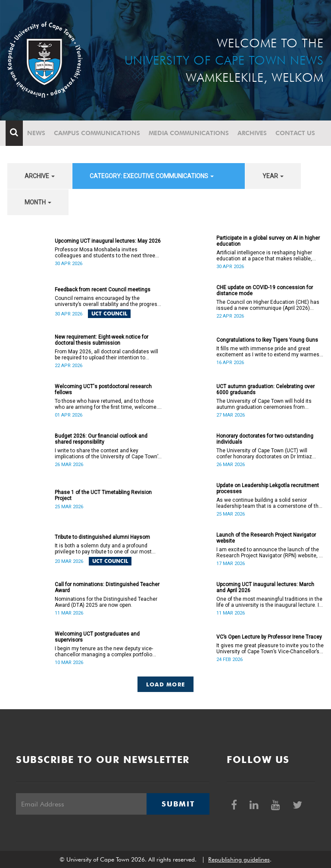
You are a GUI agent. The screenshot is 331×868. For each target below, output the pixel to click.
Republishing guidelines (239, 859)
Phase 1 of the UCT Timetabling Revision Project (103, 495)
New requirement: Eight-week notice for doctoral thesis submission (101, 340)
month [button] (38, 202)
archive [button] (40, 176)
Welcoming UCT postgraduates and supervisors (97, 637)
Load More (166, 684)
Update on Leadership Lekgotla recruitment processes (268, 488)
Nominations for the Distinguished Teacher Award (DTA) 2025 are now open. (106, 602)
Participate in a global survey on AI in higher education (268, 241)
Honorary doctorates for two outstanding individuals (265, 439)
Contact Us (297, 133)
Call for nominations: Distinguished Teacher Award (107, 587)
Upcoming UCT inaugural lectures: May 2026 (108, 241)
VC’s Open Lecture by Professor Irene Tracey (269, 637)
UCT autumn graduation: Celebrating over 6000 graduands (265, 389)
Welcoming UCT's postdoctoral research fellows (103, 389)
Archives (254, 133)
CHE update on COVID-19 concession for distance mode (265, 290)
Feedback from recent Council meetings (103, 290)
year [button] (273, 176)
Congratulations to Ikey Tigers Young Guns (267, 340)
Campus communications (99, 133)
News (38, 133)
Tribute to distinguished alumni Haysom (102, 537)
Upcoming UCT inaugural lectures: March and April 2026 (265, 587)
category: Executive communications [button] (152, 176)
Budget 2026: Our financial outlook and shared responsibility (101, 439)
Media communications (190, 133)
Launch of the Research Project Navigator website (266, 538)
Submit (178, 804)
